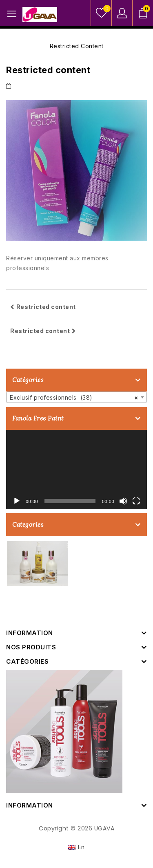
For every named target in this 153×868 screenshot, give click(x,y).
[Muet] (123, 501)
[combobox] (76, 397)
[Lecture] (17, 501)
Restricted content (43, 307)
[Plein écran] (136, 501)
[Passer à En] (76, 847)
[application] (76, 470)
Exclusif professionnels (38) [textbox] (74, 398)
